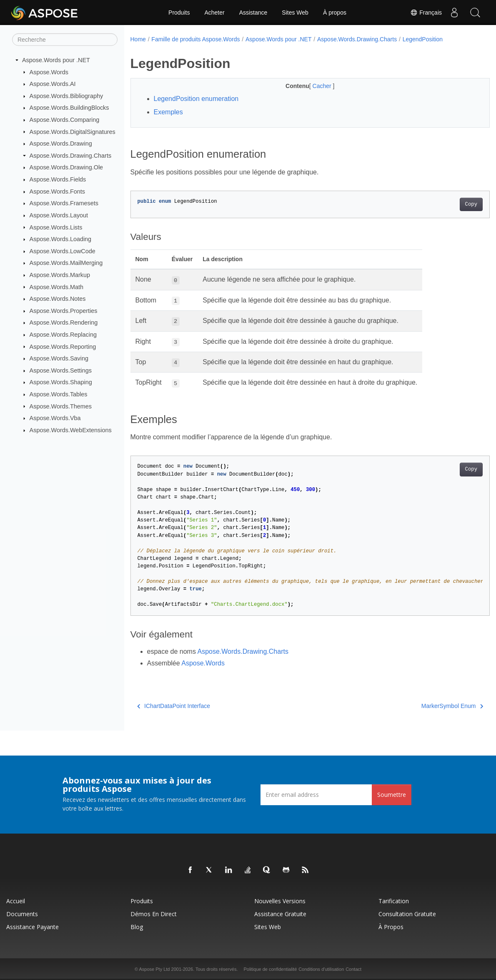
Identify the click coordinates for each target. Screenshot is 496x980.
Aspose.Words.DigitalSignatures (73, 131)
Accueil (16, 901)
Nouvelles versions (280, 901)
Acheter (214, 13)
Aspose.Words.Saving (59, 358)
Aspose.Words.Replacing (63, 335)
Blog (137, 927)
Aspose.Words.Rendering (64, 322)
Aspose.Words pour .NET (56, 60)
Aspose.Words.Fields (58, 179)
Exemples (168, 112)
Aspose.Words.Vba (55, 418)
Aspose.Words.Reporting (63, 346)
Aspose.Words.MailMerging (66, 263)
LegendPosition (423, 39)
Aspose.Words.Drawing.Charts (70, 156)
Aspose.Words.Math (56, 287)
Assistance (253, 13)
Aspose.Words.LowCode (63, 251)
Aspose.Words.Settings (61, 370)
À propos (335, 13)
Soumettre (392, 795)
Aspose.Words (49, 72)
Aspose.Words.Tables (59, 394)
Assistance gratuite (280, 914)
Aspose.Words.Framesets (64, 203)
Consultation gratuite (407, 914)
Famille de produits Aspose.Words (195, 39)
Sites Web (295, 13)
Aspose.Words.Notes (58, 299)
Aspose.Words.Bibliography (66, 96)
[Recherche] (65, 40)
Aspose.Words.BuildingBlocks (69, 108)
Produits (179, 13)
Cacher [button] (310, 86)
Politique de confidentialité (270, 969)
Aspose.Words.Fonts (57, 191)
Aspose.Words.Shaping (61, 382)
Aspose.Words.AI (53, 84)
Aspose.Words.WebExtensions (71, 430)
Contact (353, 969)
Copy (446, 204)
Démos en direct (154, 914)
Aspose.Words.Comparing (65, 120)
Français (426, 13)
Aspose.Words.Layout (59, 215)
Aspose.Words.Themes (61, 406)
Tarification (394, 901)
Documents (22, 914)
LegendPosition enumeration (196, 99)
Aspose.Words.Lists (56, 227)
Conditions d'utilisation (321, 969)
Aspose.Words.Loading (61, 239)
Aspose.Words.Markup (60, 275)
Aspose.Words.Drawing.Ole (66, 167)
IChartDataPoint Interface (174, 706)
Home (138, 39)
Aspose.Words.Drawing (61, 144)
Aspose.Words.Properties (64, 311)
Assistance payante (33, 927)
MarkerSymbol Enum (427, 706)
